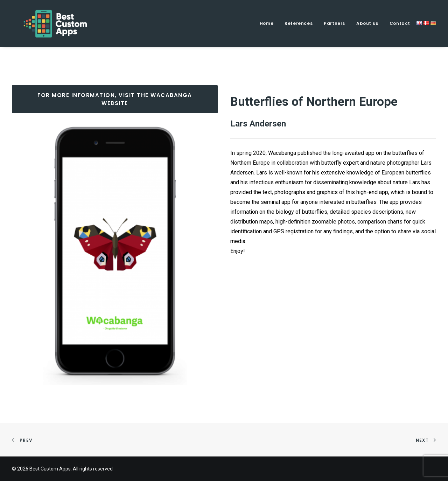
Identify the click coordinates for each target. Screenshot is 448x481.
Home (267, 23)
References (299, 23)
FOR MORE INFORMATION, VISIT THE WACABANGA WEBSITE (116, 99)
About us (367, 23)
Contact (400, 23)
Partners (334, 23)
